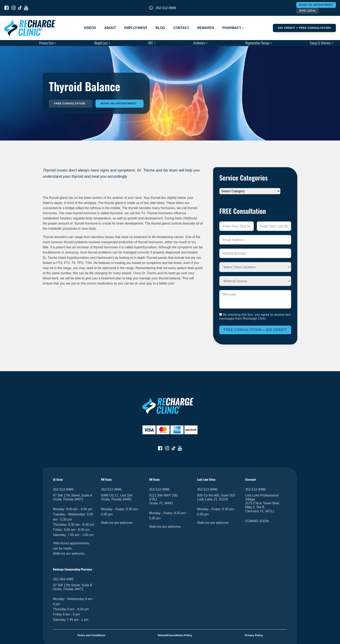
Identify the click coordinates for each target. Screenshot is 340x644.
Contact (181, 28)
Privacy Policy (254, 635)
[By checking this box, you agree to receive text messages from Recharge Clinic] (221, 314)
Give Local (308, 11)
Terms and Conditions (91, 635)
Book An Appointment (316, 5)
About (110, 28)
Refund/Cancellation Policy (175, 635)
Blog (160, 28)
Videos (90, 28)
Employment (136, 28)
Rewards (206, 28)
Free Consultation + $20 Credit (255, 330)
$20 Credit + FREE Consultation (304, 28)
